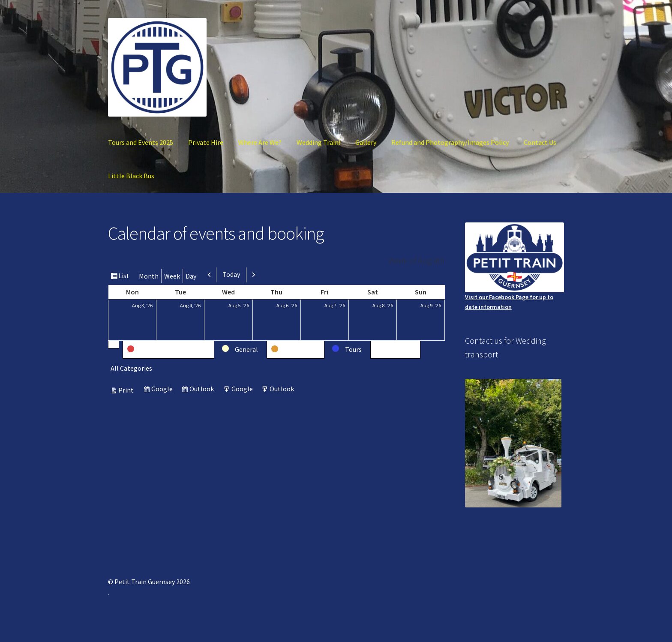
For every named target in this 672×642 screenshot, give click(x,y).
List (125, 277)
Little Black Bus (131, 176)
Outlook (203, 390)
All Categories (131, 368)
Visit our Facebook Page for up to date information (514, 267)
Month (149, 276)
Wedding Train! (318, 142)
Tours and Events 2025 (141, 142)
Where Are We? (260, 142)
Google (163, 390)
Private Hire (206, 142)
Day (191, 276)
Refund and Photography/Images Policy (450, 142)
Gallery (366, 142)
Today (231, 274)
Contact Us (540, 142)
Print (127, 390)
